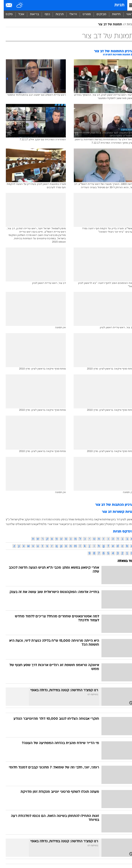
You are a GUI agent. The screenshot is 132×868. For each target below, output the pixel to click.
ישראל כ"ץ (8, 519)
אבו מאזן (82, 524)
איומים (21, 524)
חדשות (113, 14)
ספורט (83, 14)
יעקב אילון (21, 519)
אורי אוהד (54, 524)
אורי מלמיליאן (40, 524)
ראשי (126, 14)
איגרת (28, 524)
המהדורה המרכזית (38, 519)
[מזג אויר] (16, 5)
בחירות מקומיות (80, 519)
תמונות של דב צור (106, 25)
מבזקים (98, 14)
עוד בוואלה (122, 561)
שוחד (67, 519)
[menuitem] (113, 15)
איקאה (94, 519)
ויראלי (69, 14)
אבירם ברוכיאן (68, 524)
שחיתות (103, 519)
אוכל (18, 14)
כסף (44, 14)
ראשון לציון (124, 519)
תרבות (56, 14)
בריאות (31, 14)
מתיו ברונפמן (122, 524)
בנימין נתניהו (57, 519)
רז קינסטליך (107, 524)
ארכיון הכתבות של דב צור (111, 505)
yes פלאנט (94, 524)
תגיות (116, 5)
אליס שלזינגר (10, 524)
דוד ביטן (112, 519)
